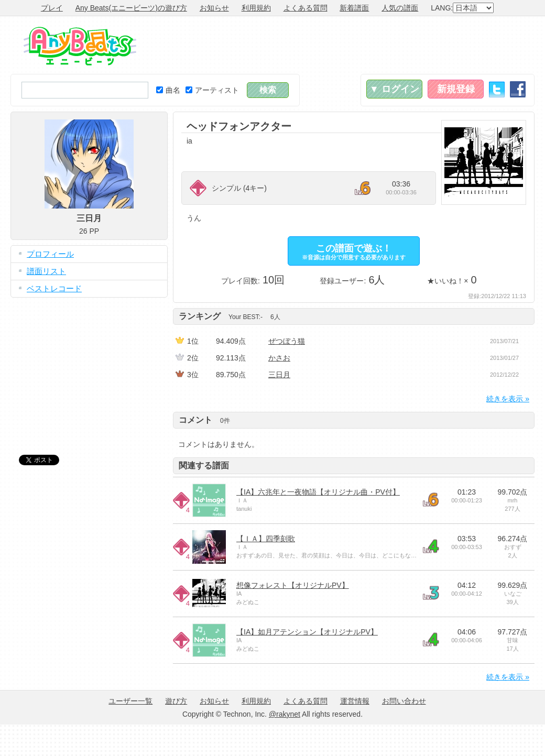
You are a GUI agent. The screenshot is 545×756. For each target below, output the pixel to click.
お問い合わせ (404, 701)
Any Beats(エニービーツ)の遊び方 (131, 8)
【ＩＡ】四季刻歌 (266, 539)
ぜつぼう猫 (287, 341)
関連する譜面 (204, 465)
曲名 (168, 90)
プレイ (52, 8)
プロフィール (50, 254)
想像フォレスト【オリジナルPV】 (293, 585)
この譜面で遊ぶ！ (354, 252)
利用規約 (256, 8)
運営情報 (355, 701)
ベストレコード (54, 288)
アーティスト (212, 90)
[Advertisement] (89, 368)
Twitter (497, 89)
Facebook (518, 89)
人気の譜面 (400, 8)
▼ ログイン (394, 89)
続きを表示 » (508, 399)
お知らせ (214, 8)
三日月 (279, 375)
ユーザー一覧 (130, 701)
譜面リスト (46, 271)
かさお (279, 358)
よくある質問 (306, 8)
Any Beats (80, 46)
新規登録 (456, 89)
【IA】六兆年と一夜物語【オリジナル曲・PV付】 (318, 492)
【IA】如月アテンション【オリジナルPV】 (307, 632)
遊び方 (176, 701)
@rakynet (285, 714)
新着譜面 (354, 8)
